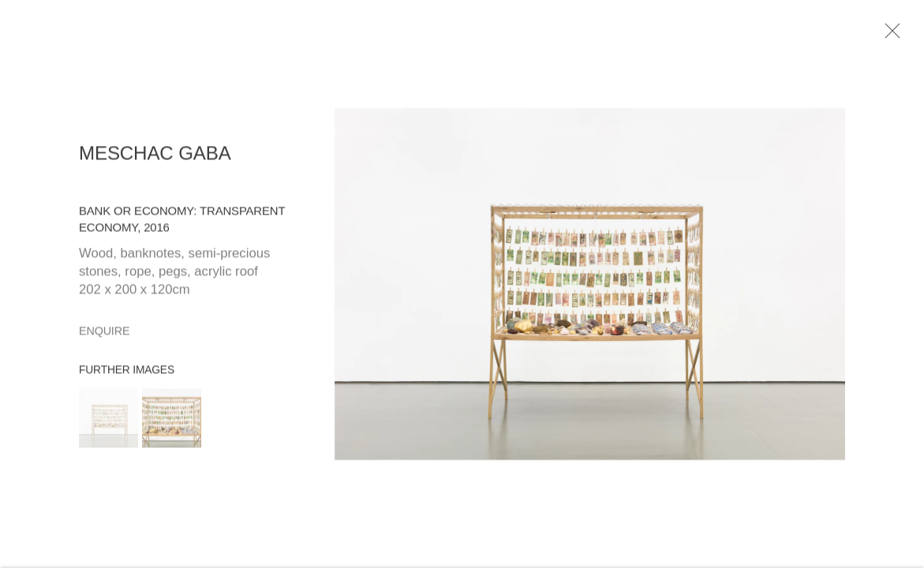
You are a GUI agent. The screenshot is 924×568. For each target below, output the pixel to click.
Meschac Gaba (155, 157)
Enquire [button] (104, 334)
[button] (108, 422)
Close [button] (892, 35)
